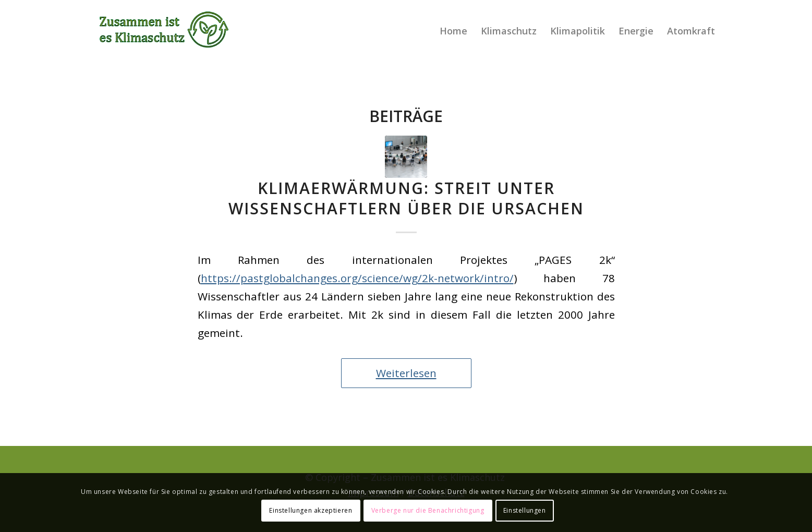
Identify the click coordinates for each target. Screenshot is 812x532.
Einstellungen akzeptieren (311, 510)
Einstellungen (525, 510)
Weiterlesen (406, 373)
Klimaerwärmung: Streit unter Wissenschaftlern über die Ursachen (406, 198)
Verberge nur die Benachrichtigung (428, 510)
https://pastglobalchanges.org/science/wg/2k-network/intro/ (357, 278)
